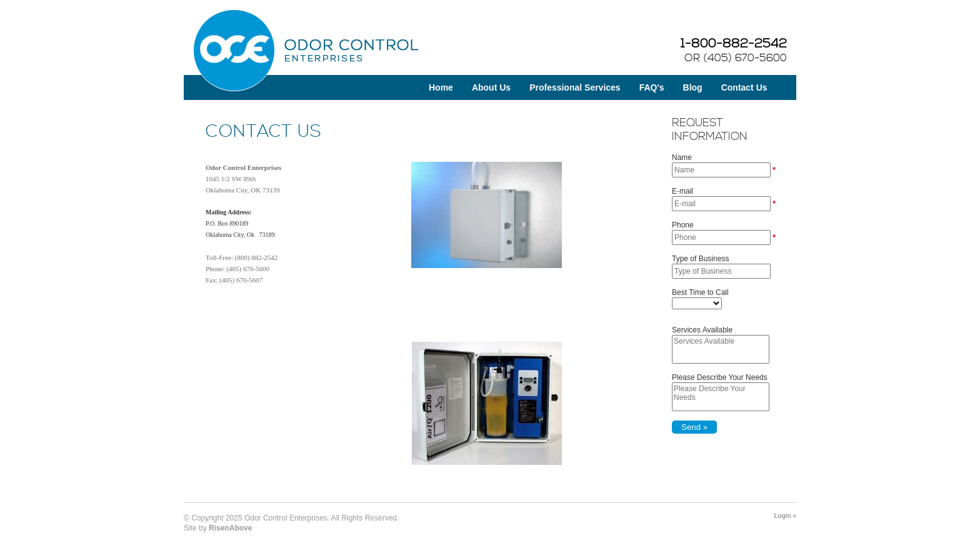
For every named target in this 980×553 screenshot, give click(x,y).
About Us (491, 87)
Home (441, 87)
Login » (785, 516)
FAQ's (652, 87)
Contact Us (744, 87)
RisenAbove (230, 528)
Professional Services (575, 87)
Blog (693, 87)
